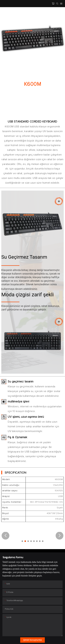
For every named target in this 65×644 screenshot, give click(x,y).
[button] (5, 536)
